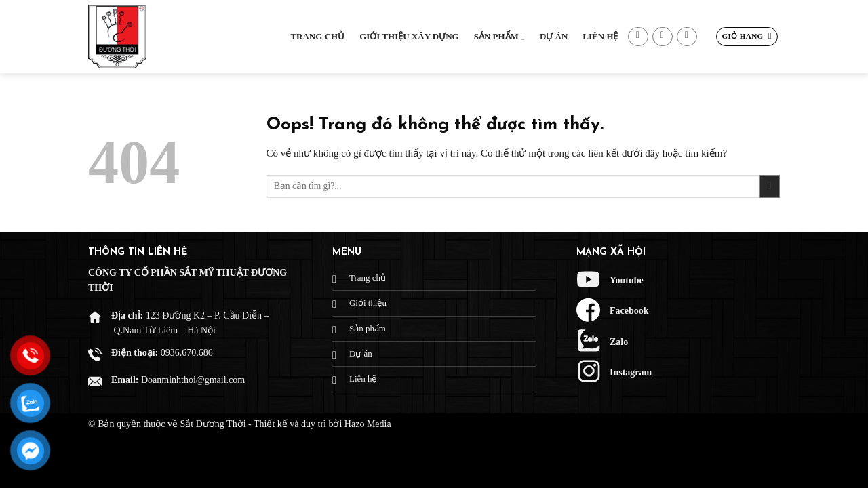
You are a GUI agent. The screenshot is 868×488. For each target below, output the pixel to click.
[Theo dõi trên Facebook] (638, 37)
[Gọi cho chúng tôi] (687, 37)
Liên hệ (600, 36)
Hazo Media (368, 424)
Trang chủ (317, 36)
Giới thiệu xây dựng (409, 36)
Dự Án (554, 36)
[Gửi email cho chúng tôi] (663, 37)
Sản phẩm (499, 36)
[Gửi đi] (770, 187)
